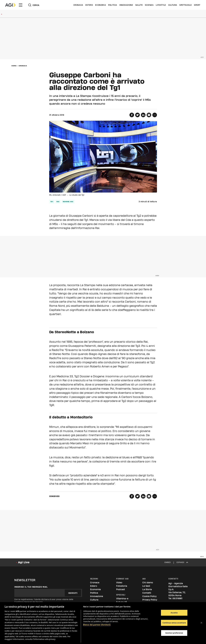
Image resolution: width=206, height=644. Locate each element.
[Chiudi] (201, 623)
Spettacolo (186, 5)
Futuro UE (122, 602)
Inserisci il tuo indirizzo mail (31, 587)
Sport (197, 5)
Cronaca (78, 5)
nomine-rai (68, 202)
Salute (139, 5)
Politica (113, 5)
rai (58, 202)
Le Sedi (146, 586)
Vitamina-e (122, 599)
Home (14, 66)
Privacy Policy (150, 600)
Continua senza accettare (174, 623)
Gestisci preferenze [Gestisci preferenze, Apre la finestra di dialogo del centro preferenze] (174, 633)
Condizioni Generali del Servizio (29, 602)
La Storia (147, 589)
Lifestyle (161, 5)
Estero (89, 5)
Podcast (121, 589)
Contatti (147, 593)
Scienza (149, 5)
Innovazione (126, 5)
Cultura (173, 5)
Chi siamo (148, 583)
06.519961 (177, 598)
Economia (100, 5)
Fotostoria (122, 586)
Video (119, 583)
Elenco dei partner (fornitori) (97, 625)
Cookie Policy (149, 596)
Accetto (174, 613)
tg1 (52, 202)
